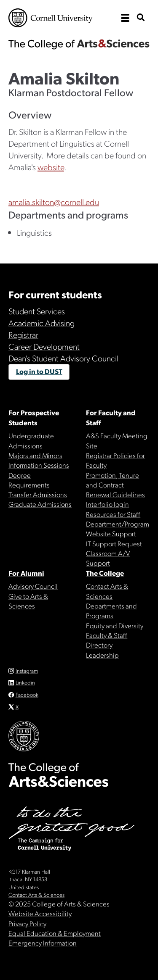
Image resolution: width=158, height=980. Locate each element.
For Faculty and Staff (111, 417)
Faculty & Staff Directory (107, 640)
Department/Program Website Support (118, 528)
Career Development (44, 346)
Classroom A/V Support (108, 558)
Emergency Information (43, 943)
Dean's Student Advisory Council (63, 358)
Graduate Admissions (40, 504)
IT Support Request (114, 543)
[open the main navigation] (125, 18)
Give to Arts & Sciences (28, 601)
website (51, 167)
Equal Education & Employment (55, 933)
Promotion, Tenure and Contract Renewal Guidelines (115, 485)
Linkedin (25, 682)
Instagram (27, 670)
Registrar (23, 335)
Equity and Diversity (115, 625)
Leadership (102, 655)
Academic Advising (42, 323)
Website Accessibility (40, 913)
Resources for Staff (113, 514)
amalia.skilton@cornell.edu (54, 202)
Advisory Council (33, 586)
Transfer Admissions (38, 494)
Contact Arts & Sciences (107, 591)
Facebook (27, 694)
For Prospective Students (34, 417)
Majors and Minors (35, 455)
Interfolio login (107, 504)
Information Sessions (39, 465)
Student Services (37, 311)
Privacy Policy (27, 923)
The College (105, 573)
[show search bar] (141, 18)
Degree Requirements (29, 480)
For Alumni (26, 573)
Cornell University (51, 18)
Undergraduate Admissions (31, 440)
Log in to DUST (39, 371)
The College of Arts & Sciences (79, 44)
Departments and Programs (111, 610)
